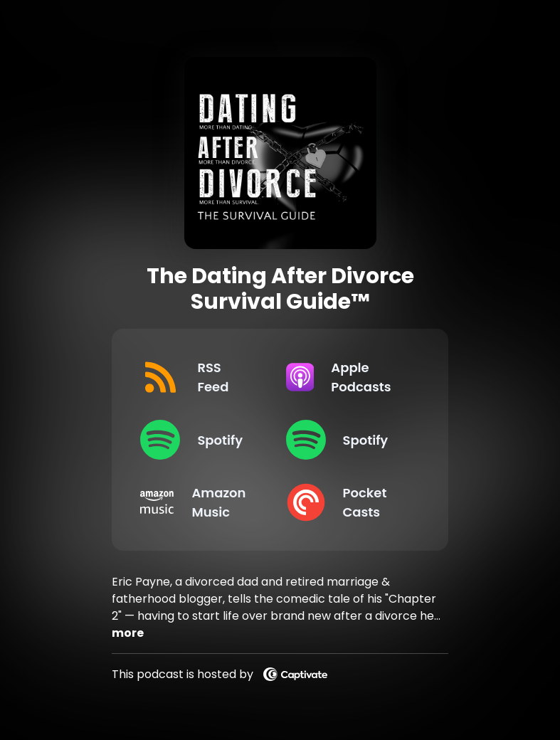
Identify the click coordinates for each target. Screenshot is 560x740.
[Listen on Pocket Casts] (347, 502)
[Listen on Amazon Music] (201, 502)
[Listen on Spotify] (201, 440)
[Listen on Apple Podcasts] (347, 377)
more (128, 633)
